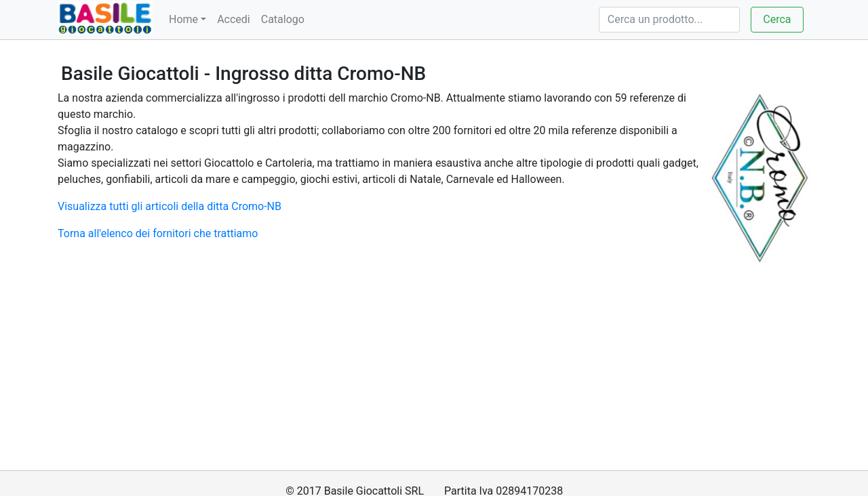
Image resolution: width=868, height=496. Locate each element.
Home (183, 19)
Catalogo (283, 19)
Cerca (777, 19)
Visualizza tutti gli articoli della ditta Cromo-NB (170, 206)
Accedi (234, 19)
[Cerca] (669, 20)
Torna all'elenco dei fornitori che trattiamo (158, 233)
